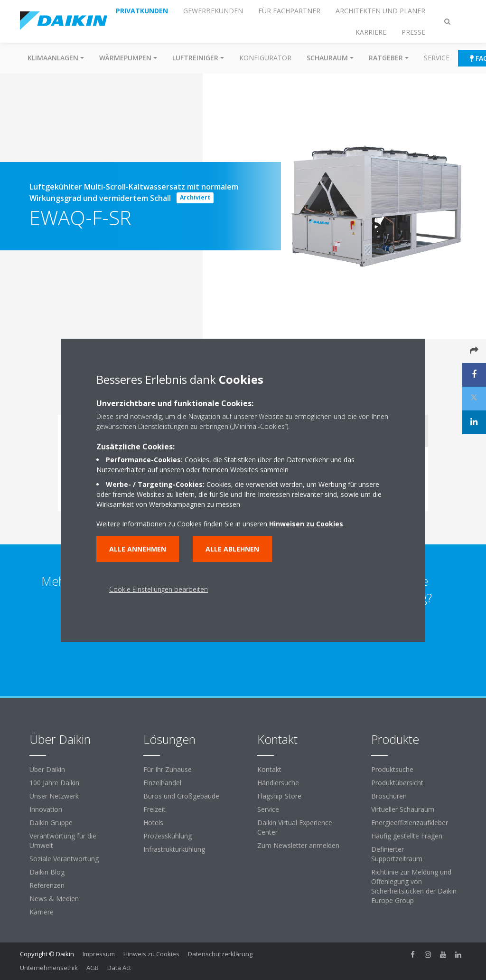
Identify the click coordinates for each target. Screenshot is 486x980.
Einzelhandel (162, 783)
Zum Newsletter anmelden (298, 845)
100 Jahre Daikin (54, 783)
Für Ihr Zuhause (168, 769)
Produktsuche (392, 769)
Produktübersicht (397, 783)
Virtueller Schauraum (403, 809)
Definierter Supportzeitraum (397, 854)
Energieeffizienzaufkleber (410, 823)
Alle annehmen (138, 549)
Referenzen (47, 885)
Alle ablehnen (232, 549)
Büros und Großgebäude (181, 796)
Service (437, 58)
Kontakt (269, 769)
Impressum (99, 954)
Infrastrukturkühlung (174, 849)
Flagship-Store (279, 796)
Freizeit (154, 809)
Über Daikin (47, 769)
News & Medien (54, 899)
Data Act (119, 968)
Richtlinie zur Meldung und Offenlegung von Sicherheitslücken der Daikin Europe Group (414, 886)
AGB (93, 968)
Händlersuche (278, 783)
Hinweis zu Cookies (151, 954)
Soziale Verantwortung (64, 859)
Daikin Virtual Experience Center (295, 827)
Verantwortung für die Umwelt (63, 841)
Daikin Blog (47, 872)
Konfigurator (265, 58)
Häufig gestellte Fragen (407, 836)
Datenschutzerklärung (220, 954)
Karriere (42, 912)
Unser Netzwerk (54, 796)
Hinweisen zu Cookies (306, 524)
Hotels (153, 823)
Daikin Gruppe (51, 823)
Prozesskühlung (168, 836)
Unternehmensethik (49, 968)
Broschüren (389, 796)
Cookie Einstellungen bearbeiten (159, 589)
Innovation (46, 809)
